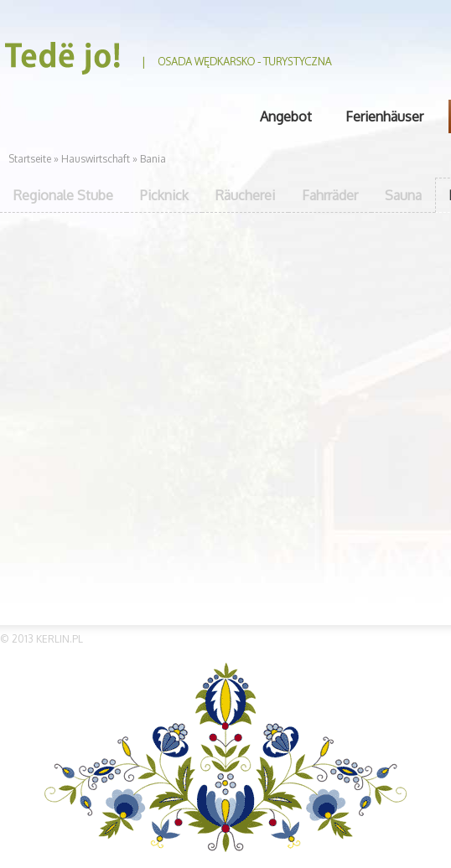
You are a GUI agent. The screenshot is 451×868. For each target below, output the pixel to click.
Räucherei (245, 195)
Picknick (164, 195)
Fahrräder (330, 195)
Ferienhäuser (384, 116)
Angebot (286, 116)
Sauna (403, 195)
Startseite (30, 159)
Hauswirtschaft (97, 159)
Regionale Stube (63, 195)
